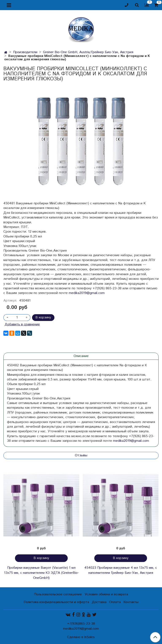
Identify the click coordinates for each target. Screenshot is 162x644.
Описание (81, 356)
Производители (25, 52)
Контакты (131, 602)
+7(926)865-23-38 (81, 624)
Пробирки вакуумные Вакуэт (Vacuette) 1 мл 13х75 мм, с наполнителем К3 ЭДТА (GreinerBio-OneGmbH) (41, 573)
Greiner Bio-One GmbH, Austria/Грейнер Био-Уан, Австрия (88, 52)
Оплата (115, 602)
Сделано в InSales (81, 637)
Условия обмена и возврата (106, 594)
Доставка (99, 602)
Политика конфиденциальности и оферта (56, 602)
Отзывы (81, 455)
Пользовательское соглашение (58, 594)
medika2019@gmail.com (87, 293)
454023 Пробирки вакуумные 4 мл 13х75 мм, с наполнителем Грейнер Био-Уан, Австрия (121, 570)
